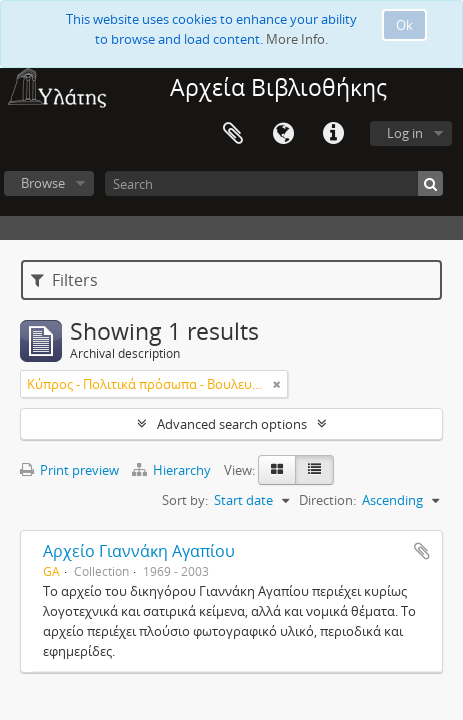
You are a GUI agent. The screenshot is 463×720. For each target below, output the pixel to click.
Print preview (69, 470)
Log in (405, 133)
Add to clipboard (422, 551)
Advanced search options (232, 424)
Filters (64, 280)
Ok (404, 25)
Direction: (327, 500)
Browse (43, 183)
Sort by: (185, 500)
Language (283, 134)
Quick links (333, 134)
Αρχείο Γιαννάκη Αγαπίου (139, 551)
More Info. (297, 39)
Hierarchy (173, 470)
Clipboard (233, 134)
